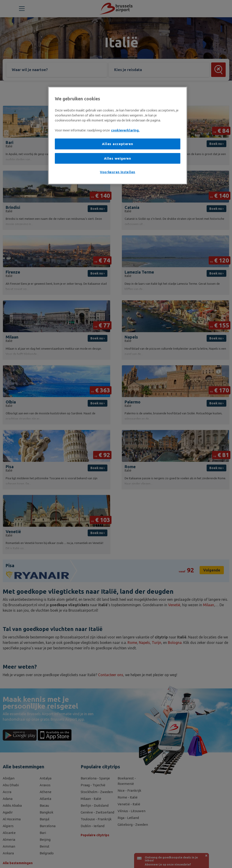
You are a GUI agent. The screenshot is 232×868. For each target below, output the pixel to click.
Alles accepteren (117, 144)
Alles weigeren (118, 158)
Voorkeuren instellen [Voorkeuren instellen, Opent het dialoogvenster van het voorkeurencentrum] (118, 172)
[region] (118, 135)
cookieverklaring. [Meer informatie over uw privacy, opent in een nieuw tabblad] (125, 130)
